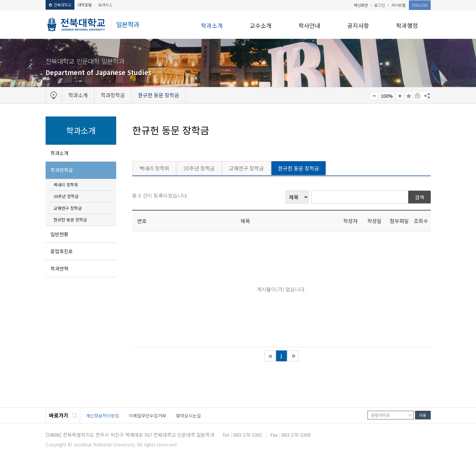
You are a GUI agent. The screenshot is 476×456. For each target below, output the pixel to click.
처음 (270, 356)
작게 (374, 96)
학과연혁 (59, 268)
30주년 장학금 (66, 196)
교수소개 (261, 25)
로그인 (380, 5)
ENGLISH (420, 5)
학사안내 (309, 25)
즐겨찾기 (409, 96)
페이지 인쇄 (418, 96)
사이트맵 (398, 5)
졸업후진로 (62, 251)
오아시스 (105, 5)
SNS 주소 (427, 96)
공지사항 (358, 25)
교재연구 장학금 (68, 208)
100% (387, 96)
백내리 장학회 (66, 185)
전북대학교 (60, 5)
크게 (400, 96)
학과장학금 (62, 170)
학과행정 (407, 25)
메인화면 (361, 5)
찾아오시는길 (188, 416)
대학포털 (85, 5)
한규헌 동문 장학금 (70, 220)
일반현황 (59, 234)
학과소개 (212, 25)
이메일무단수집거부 (147, 416)
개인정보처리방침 (102, 416)
